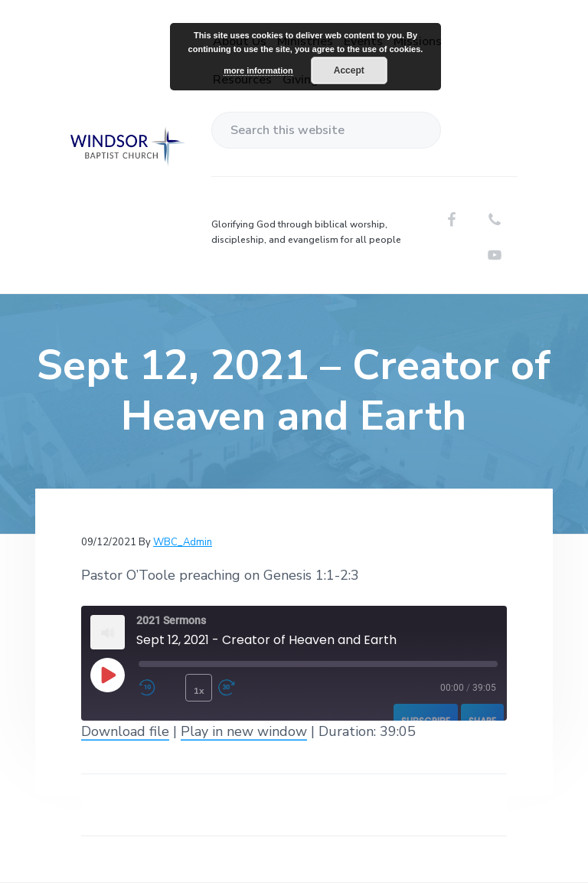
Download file (125, 731)
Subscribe (426, 721)
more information (258, 70)
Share (482, 721)
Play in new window (244, 731)
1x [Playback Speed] (199, 691)
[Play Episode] (107, 675)
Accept (349, 70)
